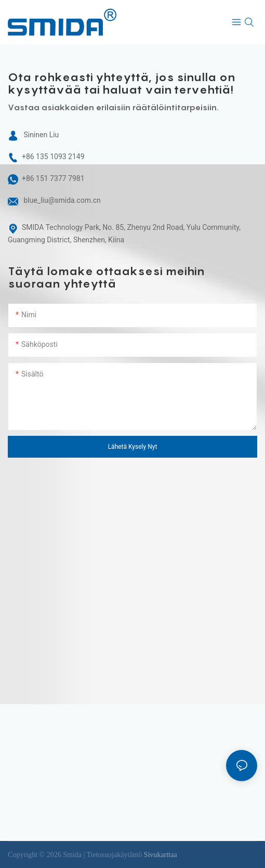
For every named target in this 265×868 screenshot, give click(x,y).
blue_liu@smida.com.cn (62, 200)
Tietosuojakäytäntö (115, 855)
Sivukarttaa (161, 855)
